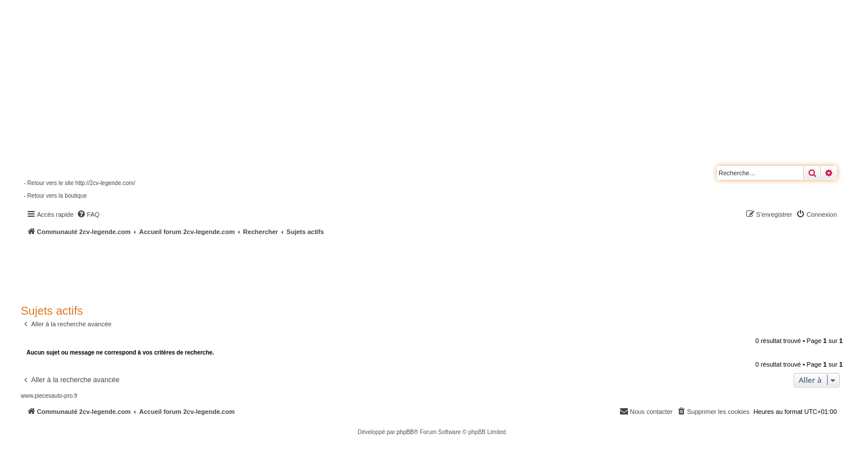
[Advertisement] (309, 268)
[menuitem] (88, 214)
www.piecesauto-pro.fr (49, 396)
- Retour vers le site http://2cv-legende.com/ (79, 183)
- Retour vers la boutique (55, 196)
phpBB (405, 432)
